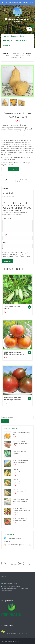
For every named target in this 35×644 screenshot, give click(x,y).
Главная (5, 54)
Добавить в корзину (27, 309)
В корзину (14, 169)
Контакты (6, 45)
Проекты (14, 36)
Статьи (22, 36)
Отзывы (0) (5, 188)
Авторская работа (13, 538)
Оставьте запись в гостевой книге (17, 633)
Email (5, 243)
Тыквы (7, 56)
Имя (5, 235)
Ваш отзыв (7, 218)
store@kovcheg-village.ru (11, 584)
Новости (6, 36)
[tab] (5, 188)
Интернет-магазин (21, 41)
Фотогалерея (7, 41)
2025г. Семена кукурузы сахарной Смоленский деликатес (20, 472)
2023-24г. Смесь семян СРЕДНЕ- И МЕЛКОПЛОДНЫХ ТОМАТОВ (22, 511)
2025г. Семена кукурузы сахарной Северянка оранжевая (20, 482)
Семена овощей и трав (21, 54)
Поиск (5, 421)
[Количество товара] (4, 169)
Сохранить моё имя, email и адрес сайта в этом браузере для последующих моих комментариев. (16, 255)
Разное (6, 541)
